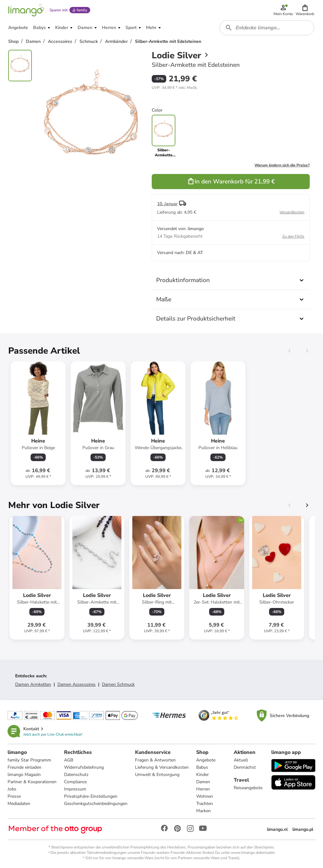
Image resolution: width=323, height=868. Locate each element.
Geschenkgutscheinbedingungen (96, 804)
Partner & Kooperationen (32, 782)
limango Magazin (24, 775)
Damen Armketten (33, 684)
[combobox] (267, 28)
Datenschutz (76, 775)
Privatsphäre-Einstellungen (91, 796)
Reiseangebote (248, 788)
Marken (203, 811)
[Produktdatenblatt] (38, 423)
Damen (203, 782)
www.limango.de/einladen (253, 853)
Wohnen (205, 796)
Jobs (12, 789)
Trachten (205, 804)
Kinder (203, 775)
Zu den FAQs (293, 236)
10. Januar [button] (167, 204)
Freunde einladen (24, 767)
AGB (69, 760)
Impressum (75, 789)
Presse (14, 796)
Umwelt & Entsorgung (157, 775)
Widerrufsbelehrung (84, 767)
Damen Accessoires (76, 684)
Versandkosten (292, 212)
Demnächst (245, 767)
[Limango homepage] (26, 10)
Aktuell (241, 760)
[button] (305, 10)
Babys (202, 767)
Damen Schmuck (118, 684)
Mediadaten (19, 804)
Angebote (206, 760)
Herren (203, 789)
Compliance (75, 782)
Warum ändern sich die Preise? (282, 165)
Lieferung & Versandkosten (162, 767)
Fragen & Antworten (155, 760)
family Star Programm (29, 760)
